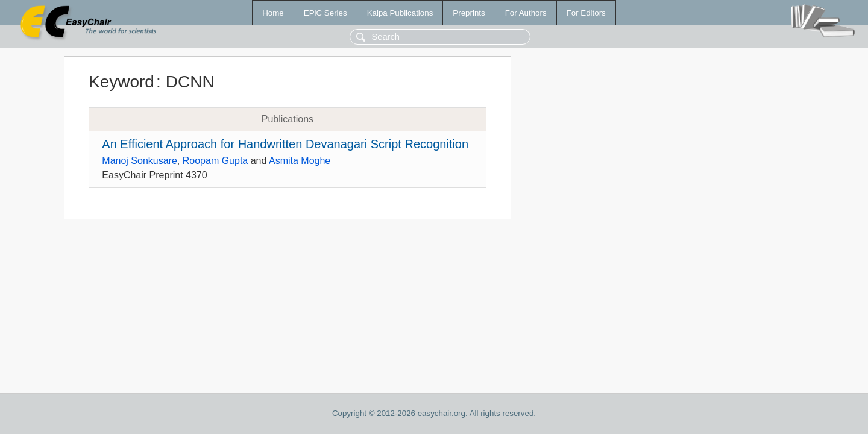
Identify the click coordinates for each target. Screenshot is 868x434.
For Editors (586, 13)
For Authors (526, 13)
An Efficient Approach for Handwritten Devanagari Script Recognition (285, 144)
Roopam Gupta (215, 161)
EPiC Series (325, 13)
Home (273, 13)
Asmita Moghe (300, 161)
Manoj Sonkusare (140, 161)
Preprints (469, 13)
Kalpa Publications (400, 13)
